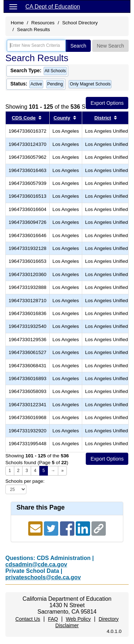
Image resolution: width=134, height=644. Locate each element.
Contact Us (28, 619)
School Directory (80, 23)
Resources (43, 23)
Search (78, 46)
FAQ (53, 619)
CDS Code (24, 118)
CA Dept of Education (53, 7)
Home (17, 23)
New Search (110, 46)
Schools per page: (25, 481)
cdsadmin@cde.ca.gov (36, 564)
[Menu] (13, 6)
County (62, 118)
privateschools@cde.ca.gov (43, 577)
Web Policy (78, 619)
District (103, 118)
